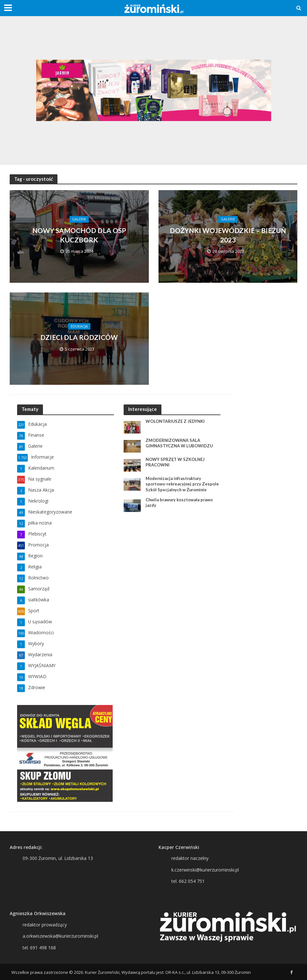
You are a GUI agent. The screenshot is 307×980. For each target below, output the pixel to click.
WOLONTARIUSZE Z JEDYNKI (175, 421)
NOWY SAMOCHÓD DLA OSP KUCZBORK (79, 235)
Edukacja (79, 326)
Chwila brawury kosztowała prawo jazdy (180, 503)
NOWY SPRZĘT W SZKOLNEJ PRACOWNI (175, 462)
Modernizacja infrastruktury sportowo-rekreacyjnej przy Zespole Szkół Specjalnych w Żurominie (183, 484)
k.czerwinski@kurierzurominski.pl (205, 870)
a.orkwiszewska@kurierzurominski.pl (60, 936)
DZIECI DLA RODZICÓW (79, 337)
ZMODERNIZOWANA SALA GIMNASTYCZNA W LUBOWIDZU (179, 443)
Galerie (79, 219)
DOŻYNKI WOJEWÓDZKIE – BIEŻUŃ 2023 (228, 235)
